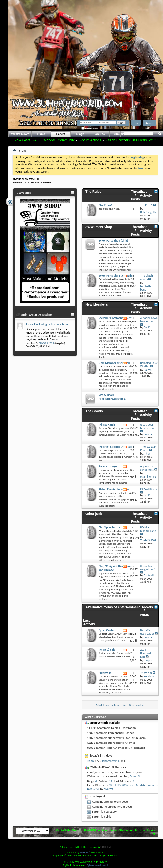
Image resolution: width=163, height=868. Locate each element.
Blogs (80, 134)
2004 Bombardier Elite (147, 653)
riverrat (109, 789)
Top (153, 834)
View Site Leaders (133, 705)
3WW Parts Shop (99, 227)
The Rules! (105, 205)
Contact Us (63, 830)
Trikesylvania (107, 425)
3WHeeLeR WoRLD (84, 830)
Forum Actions (91, 140)
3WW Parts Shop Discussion (116, 276)
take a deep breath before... (149, 426)
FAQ (36, 140)
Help (136, 123)
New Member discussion (114, 363)
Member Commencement (115, 318)
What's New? (20, 134)
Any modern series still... (147, 468)
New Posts (22, 140)
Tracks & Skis (107, 650)
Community (66, 140)
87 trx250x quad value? (147, 632)
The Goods (94, 411)
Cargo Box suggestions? (148, 568)
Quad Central (107, 630)
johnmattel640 (111, 761)
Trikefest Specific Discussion (116, 447)
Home (41, 134)
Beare (91, 761)
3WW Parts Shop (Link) (113, 241)
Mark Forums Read (108, 705)
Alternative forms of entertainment (113, 607)
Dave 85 (135, 776)
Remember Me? (90, 128)
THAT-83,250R (46, 343)
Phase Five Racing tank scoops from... (48, 324)
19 (111, 781)
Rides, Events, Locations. (114, 489)
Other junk (94, 514)
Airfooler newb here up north (149, 320)
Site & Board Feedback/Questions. (112, 397)
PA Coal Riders (148, 489)
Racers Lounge (108, 466)
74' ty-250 (146, 673)
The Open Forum (109, 527)
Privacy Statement (121, 830)
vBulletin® (85, 852)
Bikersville (105, 673)
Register (149, 123)
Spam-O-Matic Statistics (105, 723)
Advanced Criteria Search (139, 140)
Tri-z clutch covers (146, 277)
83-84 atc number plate (148, 529)
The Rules (93, 192)
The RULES (146, 205)
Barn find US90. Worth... (149, 365)
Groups (100, 134)
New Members (97, 304)
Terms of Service (145, 830)
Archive (103, 830)
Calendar (48, 140)
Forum (61, 134)
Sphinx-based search (98, 865)
